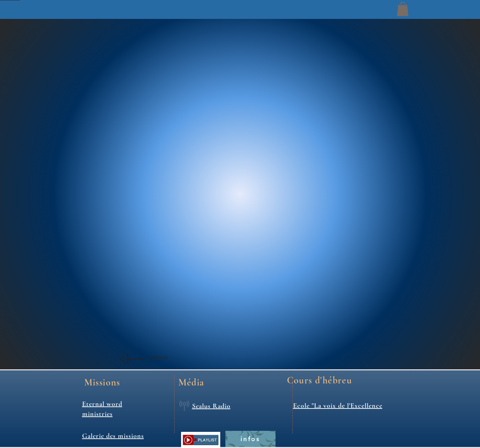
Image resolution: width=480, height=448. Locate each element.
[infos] (250, 439)
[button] (403, 9)
